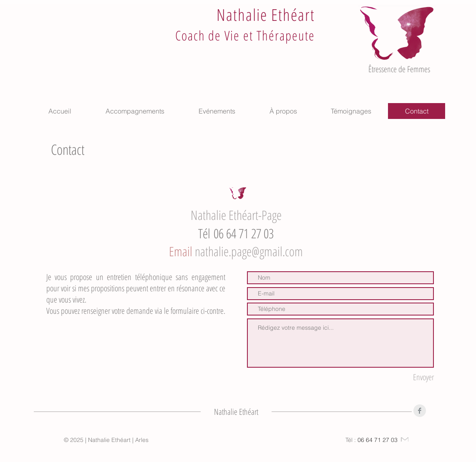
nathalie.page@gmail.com (249, 251)
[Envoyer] (408, 377)
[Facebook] (420, 411)
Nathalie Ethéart (266, 14)
